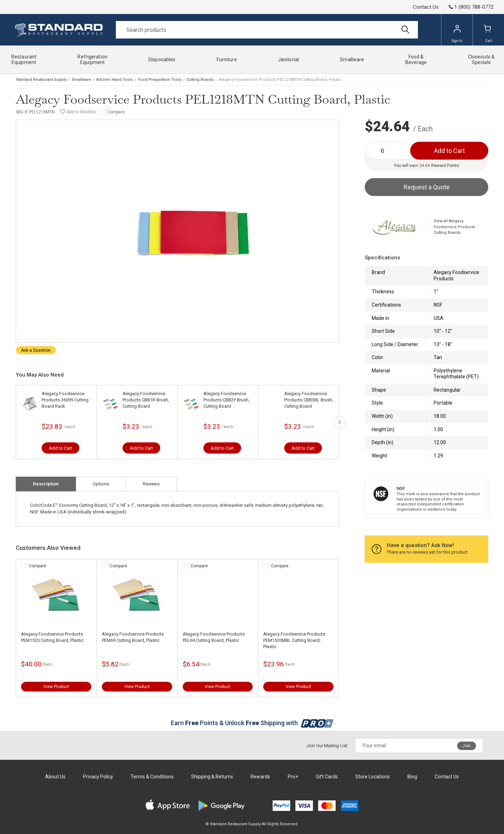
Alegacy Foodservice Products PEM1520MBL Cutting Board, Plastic (294, 640)
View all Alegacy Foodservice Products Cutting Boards (454, 227)
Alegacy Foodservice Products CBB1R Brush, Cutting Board (146, 400)
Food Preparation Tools (160, 80)
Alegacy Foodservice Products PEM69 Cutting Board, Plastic (133, 637)
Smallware (81, 80)
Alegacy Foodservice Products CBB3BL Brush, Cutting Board (309, 400)
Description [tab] (46, 484)
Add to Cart (61, 448)
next (339, 422)
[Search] (267, 30)
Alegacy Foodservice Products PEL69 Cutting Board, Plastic (214, 637)
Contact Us (426, 7)
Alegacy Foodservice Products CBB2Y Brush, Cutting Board (226, 400)
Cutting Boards (200, 80)
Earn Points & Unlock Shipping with (252, 723)
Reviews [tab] (151, 484)
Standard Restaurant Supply (41, 80)
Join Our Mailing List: (327, 746)
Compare (116, 112)
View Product (56, 687)
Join (467, 746)
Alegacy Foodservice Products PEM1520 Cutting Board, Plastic (52, 637)
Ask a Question (36, 350)
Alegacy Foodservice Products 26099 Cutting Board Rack (65, 400)
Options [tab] (101, 484)
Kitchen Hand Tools (114, 80)
